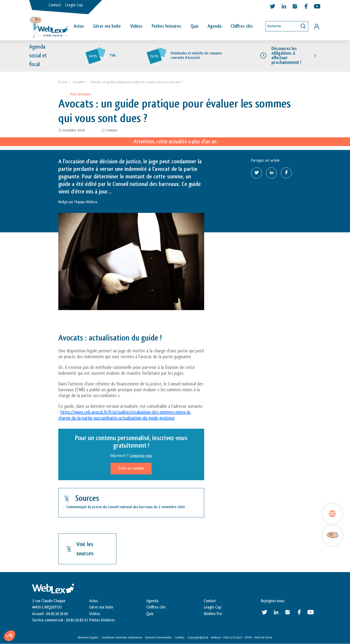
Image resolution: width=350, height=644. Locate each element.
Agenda (214, 26)
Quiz (194, 26)
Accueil (63, 82)
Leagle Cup (74, 5)
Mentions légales (88, 637)
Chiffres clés (242, 26)
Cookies (180, 637)
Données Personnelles (159, 637)
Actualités (79, 82)
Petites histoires (166, 26)
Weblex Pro (213, 614)
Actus (79, 26)
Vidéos (136, 26)
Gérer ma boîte (107, 26)
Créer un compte (131, 468)
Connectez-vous (141, 456)
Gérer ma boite (101, 607)
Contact (55, 5)
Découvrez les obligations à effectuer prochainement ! (286, 56)
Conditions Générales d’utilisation (122, 637)
